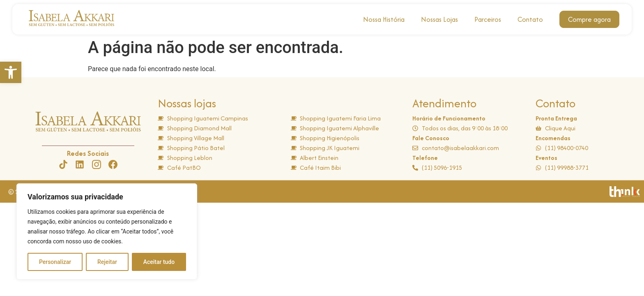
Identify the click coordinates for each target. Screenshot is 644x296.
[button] (11, 72)
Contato (530, 19)
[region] (107, 231)
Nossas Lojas (439, 19)
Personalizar (55, 262)
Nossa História (384, 19)
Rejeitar (107, 262)
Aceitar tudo (159, 262)
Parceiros (488, 19)
